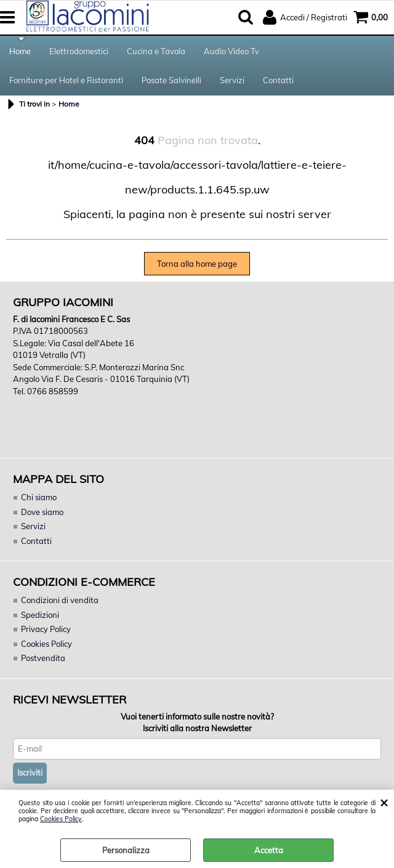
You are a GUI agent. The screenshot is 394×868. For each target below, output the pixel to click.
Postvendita (43, 660)
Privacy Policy (46, 631)
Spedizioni (40, 617)
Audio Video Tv (231, 52)
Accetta (269, 850)
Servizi (232, 82)
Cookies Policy (61, 819)
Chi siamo (39, 500)
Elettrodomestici (79, 52)
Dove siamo (42, 514)
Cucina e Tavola (156, 52)
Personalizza (126, 850)
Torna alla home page (197, 266)
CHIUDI (384, 802)
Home (20, 52)
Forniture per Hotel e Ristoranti (66, 82)
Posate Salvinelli (171, 82)
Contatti (278, 82)
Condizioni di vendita (60, 602)
